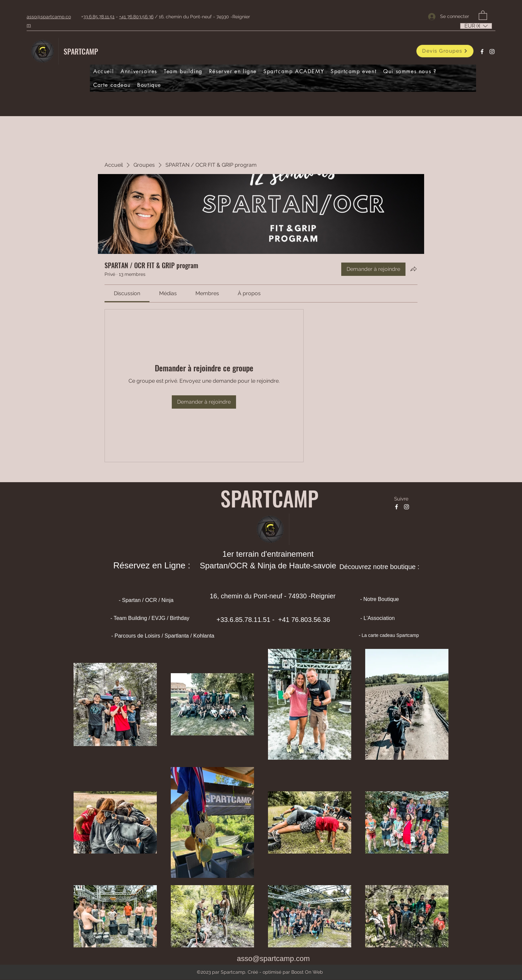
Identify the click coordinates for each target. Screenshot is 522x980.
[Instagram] (492, 52)
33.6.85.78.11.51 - (248, 620)
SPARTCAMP (81, 51)
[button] (483, 15)
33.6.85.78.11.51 (99, 17)
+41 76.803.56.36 (136, 17)
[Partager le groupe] (413, 269)
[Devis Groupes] (445, 51)
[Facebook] (482, 52)
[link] (127, 293)
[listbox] (476, 26)
